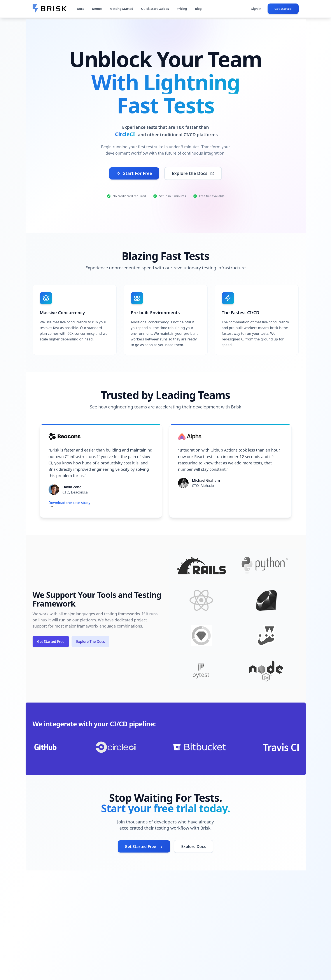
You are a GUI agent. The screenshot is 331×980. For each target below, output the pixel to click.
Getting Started (122, 9)
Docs (81, 9)
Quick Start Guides (155, 9)
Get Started (283, 9)
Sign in (256, 9)
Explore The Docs (90, 642)
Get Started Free (51, 642)
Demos (97, 9)
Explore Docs (193, 846)
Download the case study (69, 503)
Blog (198, 9)
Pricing (182, 9)
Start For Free (134, 173)
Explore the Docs (193, 173)
